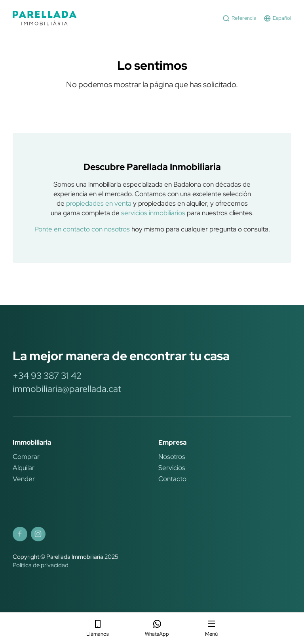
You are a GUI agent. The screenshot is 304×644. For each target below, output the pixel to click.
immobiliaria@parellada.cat (67, 389)
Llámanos (98, 628)
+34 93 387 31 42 (47, 376)
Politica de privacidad (41, 565)
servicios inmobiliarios (153, 213)
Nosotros (172, 457)
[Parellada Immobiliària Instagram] (38, 534)
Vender (24, 479)
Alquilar (24, 468)
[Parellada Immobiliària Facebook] (20, 534)
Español (277, 18)
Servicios (172, 468)
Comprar (26, 457)
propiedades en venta (99, 203)
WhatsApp (157, 628)
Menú (211, 628)
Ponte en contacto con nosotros (82, 229)
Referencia (239, 18)
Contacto (172, 479)
